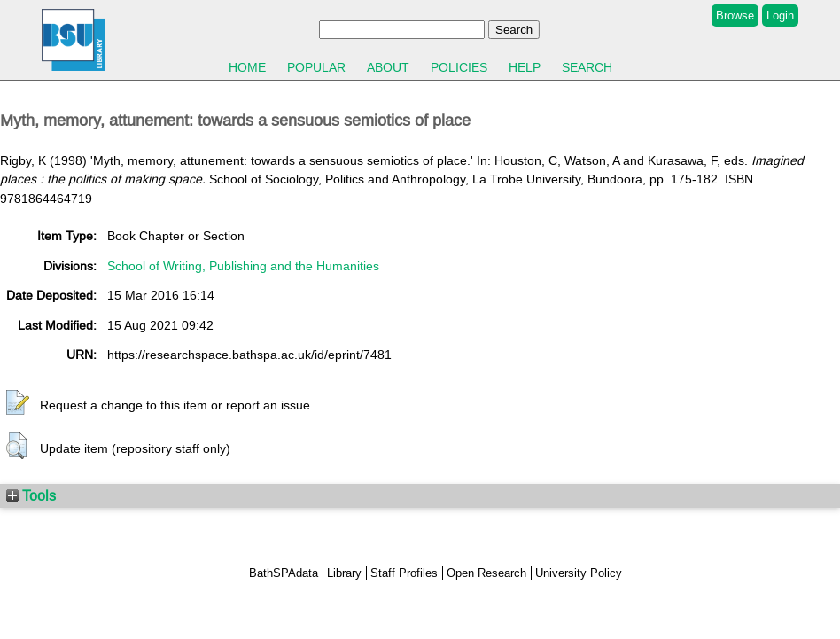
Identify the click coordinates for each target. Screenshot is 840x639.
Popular (316, 67)
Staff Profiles (404, 573)
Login (780, 16)
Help (525, 67)
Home (247, 67)
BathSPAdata (284, 573)
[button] (18, 403)
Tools (31, 495)
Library (344, 573)
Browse (735, 16)
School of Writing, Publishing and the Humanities (243, 266)
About (388, 67)
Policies (459, 67)
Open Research (486, 573)
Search (587, 67)
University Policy (579, 573)
